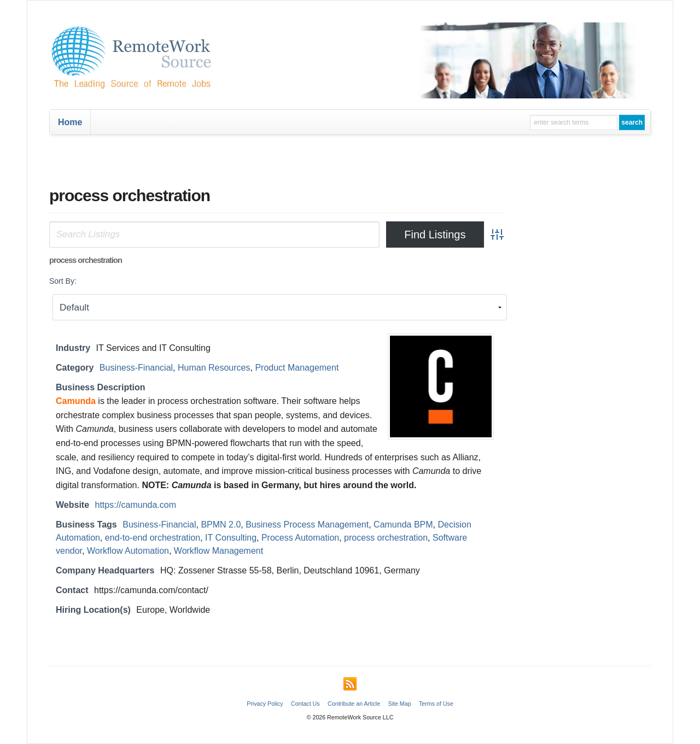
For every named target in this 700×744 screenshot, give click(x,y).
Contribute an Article (354, 704)
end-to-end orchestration (153, 538)
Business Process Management (307, 525)
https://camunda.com (136, 505)
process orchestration (386, 538)
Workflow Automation (128, 551)
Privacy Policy (265, 704)
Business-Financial (136, 368)
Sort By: (63, 281)
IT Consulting (231, 538)
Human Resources (214, 368)
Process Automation (300, 538)
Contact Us (305, 704)
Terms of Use (436, 704)
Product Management (297, 368)
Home (70, 122)
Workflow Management (218, 551)
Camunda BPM (403, 525)
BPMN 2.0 (221, 525)
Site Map (400, 704)
